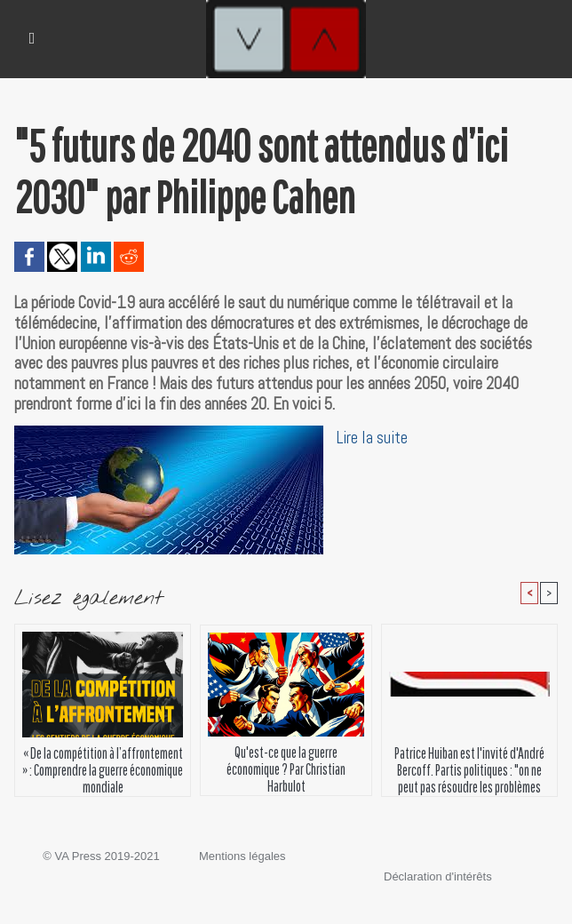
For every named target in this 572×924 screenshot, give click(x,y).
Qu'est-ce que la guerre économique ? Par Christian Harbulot (286, 766)
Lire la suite (372, 438)
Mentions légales (242, 856)
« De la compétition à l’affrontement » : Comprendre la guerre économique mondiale (103, 767)
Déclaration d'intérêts (438, 876)
